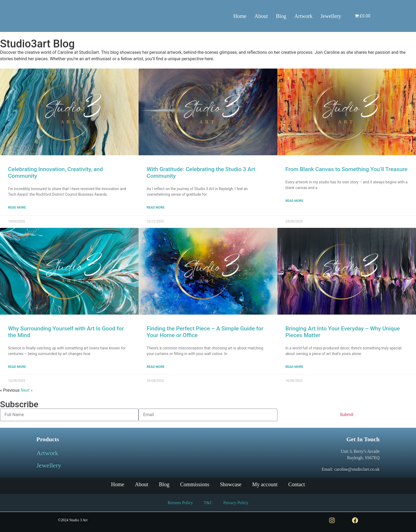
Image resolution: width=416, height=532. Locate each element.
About (261, 16)
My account (265, 485)
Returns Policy (180, 503)
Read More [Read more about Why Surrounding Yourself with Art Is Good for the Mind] (17, 367)
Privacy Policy (236, 503)
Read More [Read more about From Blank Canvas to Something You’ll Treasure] (294, 201)
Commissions (195, 485)
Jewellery (331, 16)
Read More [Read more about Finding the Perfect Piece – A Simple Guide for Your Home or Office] (156, 367)
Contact (297, 485)
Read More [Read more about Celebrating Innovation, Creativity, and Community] (17, 207)
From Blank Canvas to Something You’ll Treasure (347, 169)
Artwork (303, 16)
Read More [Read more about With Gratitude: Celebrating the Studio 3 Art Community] (156, 207)
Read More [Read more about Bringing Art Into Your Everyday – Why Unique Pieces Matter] (294, 367)
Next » (27, 390)
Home (240, 16)
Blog (281, 16)
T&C (208, 503)
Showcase (231, 485)
